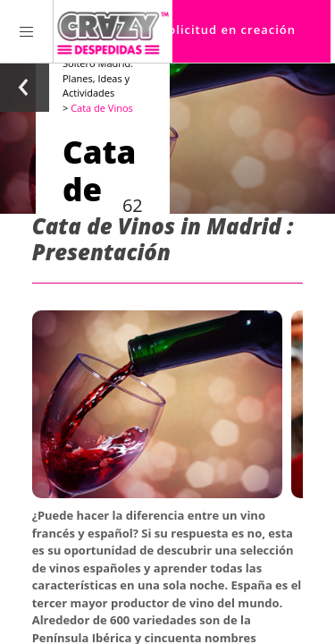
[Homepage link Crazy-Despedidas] (113, 31)
